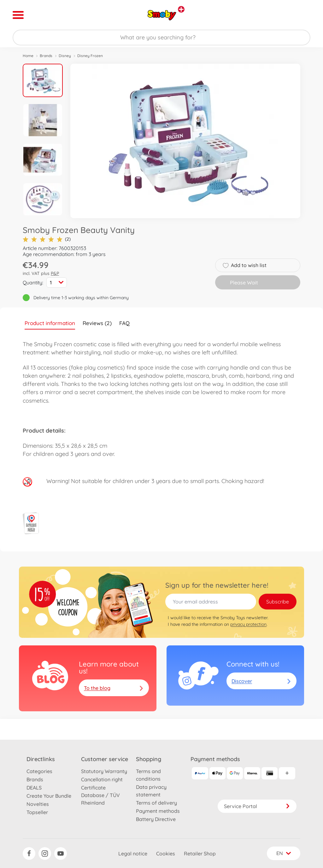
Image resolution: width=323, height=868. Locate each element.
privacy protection (248, 624)
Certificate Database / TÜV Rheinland (100, 795)
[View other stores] (181, 9)
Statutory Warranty (104, 771)
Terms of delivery (156, 803)
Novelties (38, 804)
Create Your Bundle (49, 796)
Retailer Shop (200, 853)
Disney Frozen (90, 56)
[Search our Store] (161, 38)
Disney (65, 56)
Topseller (37, 812)
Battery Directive (156, 819)
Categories (39, 771)
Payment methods (158, 811)
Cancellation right (102, 779)
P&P (55, 273)
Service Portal (257, 806)
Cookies (166, 853)
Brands (46, 56)
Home (28, 56)
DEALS (34, 788)
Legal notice (133, 853)
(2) (47, 239)
